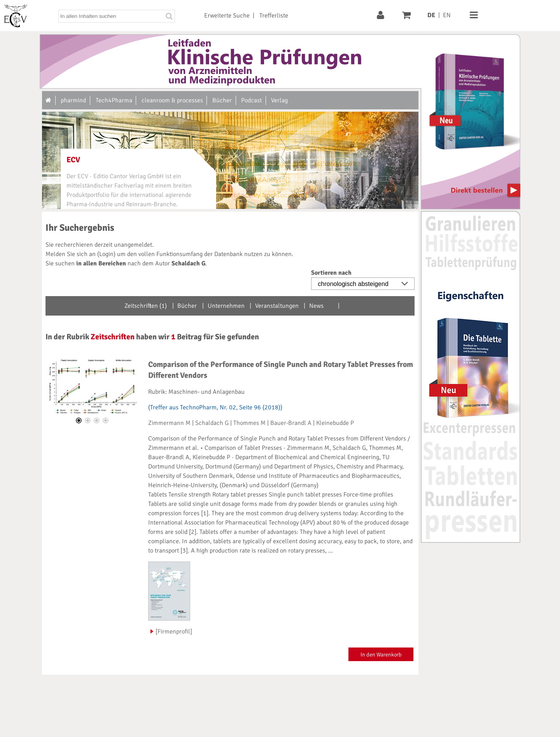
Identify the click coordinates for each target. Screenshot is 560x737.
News (316, 306)
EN (447, 15)
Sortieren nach (331, 273)
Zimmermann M (169, 423)
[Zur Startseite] (49, 100)
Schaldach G (212, 423)
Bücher (187, 306)
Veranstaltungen (277, 306)
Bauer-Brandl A (291, 423)
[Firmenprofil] (174, 632)
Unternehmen (226, 306)
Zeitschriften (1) (146, 306)
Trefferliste (274, 16)
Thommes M (249, 423)
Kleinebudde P (335, 423)
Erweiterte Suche (227, 16)
